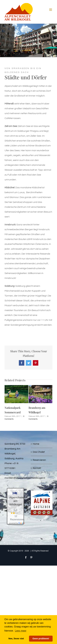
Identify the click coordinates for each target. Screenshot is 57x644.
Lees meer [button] (21, 631)
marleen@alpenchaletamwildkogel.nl (25, 478)
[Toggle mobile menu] (51, 10)
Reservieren (39, 460)
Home (36, 444)
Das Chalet (39, 452)
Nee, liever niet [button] (16, 639)
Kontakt (37, 468)
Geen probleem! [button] (41, 639)
